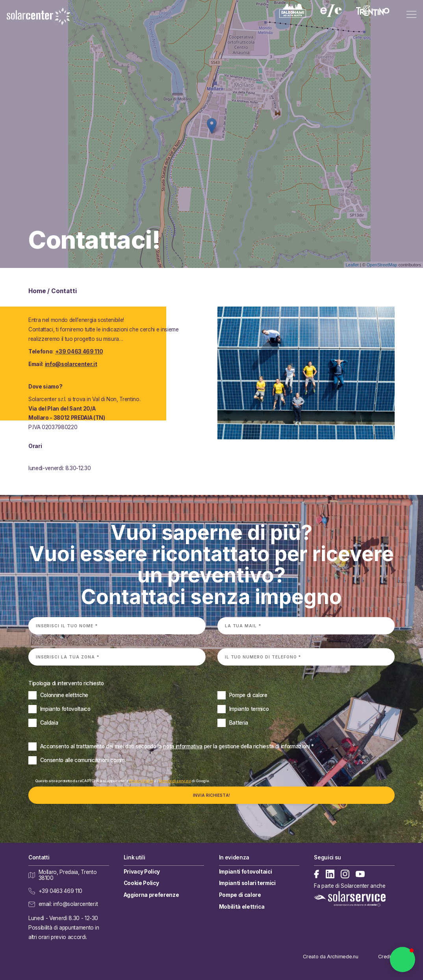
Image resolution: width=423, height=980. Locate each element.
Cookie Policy (141, 883)
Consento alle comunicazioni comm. (83, 760)
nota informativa (183, 746)
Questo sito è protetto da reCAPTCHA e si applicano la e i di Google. (122, 781)
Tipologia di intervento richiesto (66, 683)
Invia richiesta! (211, 795)
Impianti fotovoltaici (246, 872)
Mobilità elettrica (242, 907)
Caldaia (49, 723)
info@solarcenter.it (71, 364)
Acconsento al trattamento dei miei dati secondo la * (177, 746)
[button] (403, 960)
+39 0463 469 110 (79, 351)
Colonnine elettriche (64, 695)
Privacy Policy (141, 781)
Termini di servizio (175, 781)
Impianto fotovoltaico (65, 709)
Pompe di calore (248, 695)
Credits (386, 957)
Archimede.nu (342, 957)
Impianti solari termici (247, 883)
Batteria (239, 723)
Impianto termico (249, 709)
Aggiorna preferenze (151, 895)
